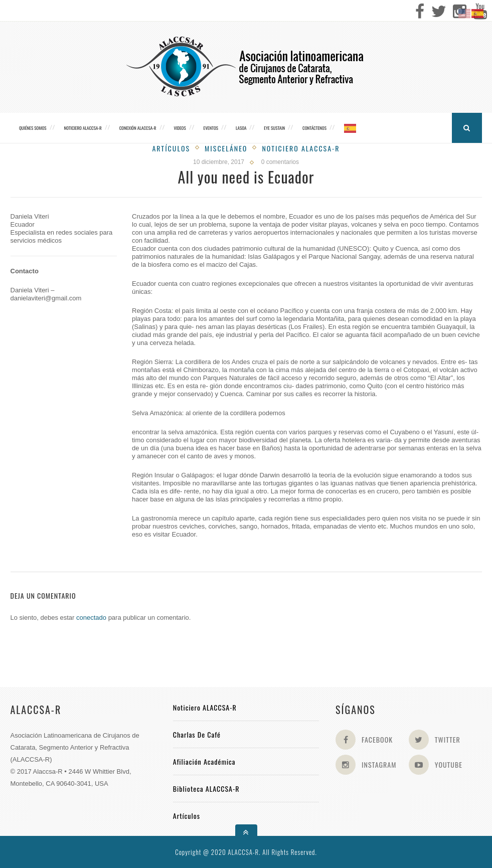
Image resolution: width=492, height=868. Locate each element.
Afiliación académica (204, 761)
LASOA (241, 128)
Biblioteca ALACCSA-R (206, 789)
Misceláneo (226, 148)
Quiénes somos (33, 128)
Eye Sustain (274, 128)
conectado (91, 618)
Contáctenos (314, 128)
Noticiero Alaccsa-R (301, 148)
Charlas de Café (197, 734)
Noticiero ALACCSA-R (83, 128)
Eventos (211, 128)
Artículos (171, 148)
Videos (180, 128)
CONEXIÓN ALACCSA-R (138, 128)
